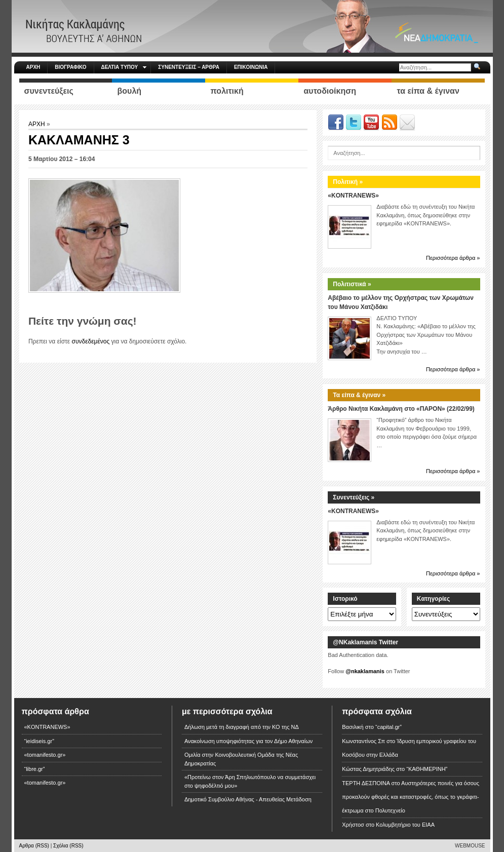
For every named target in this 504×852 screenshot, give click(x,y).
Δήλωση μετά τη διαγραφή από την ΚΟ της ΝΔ (242, 727)
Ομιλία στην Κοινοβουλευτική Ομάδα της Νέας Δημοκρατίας (241, 759)
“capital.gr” (389, 727)
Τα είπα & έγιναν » (359, 395)
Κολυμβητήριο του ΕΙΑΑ (405, 825)
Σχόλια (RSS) (68, 846)
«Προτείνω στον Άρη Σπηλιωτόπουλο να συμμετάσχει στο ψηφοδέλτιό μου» (250, 781)
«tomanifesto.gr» (45, 755)
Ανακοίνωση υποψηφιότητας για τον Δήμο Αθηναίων (248, 741)
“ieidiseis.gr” (39, 741)
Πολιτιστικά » (352, 284)
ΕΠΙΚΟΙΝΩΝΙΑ (251, 67)
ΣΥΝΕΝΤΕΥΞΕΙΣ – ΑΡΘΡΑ (189, 67)
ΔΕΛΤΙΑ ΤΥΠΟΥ (124, 67)
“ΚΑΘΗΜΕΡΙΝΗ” (427, 769)
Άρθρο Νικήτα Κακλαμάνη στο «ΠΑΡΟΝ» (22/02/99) (401, 409)
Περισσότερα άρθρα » (453, 258)
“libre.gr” (35, 769)
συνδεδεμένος (90, 341)
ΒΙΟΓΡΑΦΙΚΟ (70, 67)
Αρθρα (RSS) (34, 846)
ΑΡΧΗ (33, 67)
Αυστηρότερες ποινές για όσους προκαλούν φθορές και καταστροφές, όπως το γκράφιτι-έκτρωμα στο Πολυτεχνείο (411, 797)
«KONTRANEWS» (353, 196)
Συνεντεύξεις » (354, 497)
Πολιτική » (348, 182)
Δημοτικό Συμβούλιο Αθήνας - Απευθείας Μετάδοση (248, 799)
